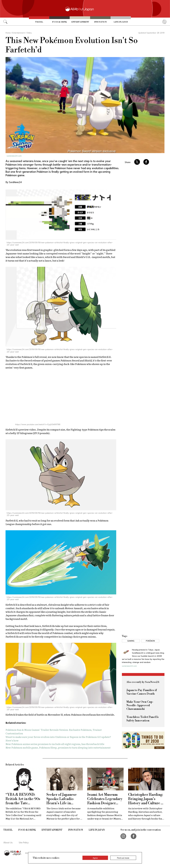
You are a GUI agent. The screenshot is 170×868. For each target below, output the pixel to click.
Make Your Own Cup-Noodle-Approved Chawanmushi (140, 705)
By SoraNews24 (14, 182)
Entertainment (80, 22)
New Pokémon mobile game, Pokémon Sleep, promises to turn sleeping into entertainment (58, 747)
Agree (95, 858)
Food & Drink (59, 22)
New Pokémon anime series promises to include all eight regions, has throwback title (55, 744)
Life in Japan (121, 22)
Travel (39, 22)
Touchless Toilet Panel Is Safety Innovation (143, 719)
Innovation (100, 22)
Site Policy (24, 842)
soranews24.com (14, 156)
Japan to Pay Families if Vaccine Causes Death (142, 692)
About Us (8, 842)
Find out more (123, 858)
